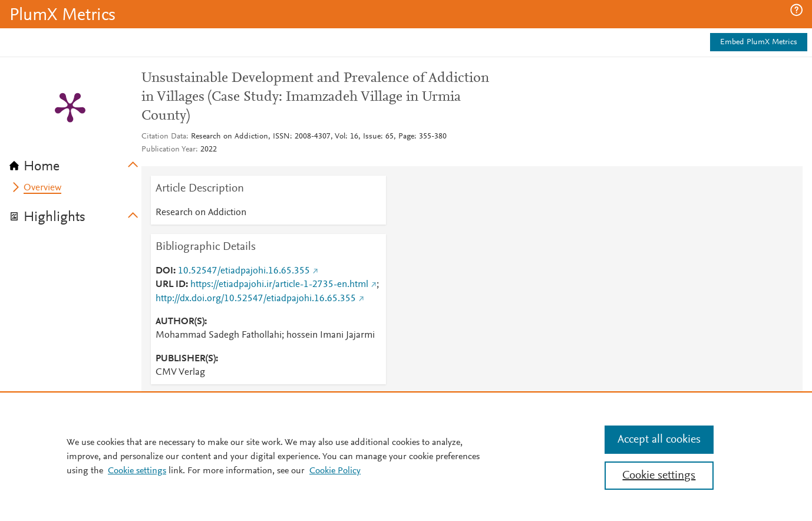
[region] (406, 456)
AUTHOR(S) (180, 322)
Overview (42, 188)
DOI (164, 271)
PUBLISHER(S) (186, 359)
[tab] (75, 163)
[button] (796, 10)
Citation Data (164, 137)
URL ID (171, 285)
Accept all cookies (659, 440)
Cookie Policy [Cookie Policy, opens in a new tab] (335, 471)
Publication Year (169, 150)
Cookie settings (137, 471)
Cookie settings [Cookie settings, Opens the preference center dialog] (659, 476)
